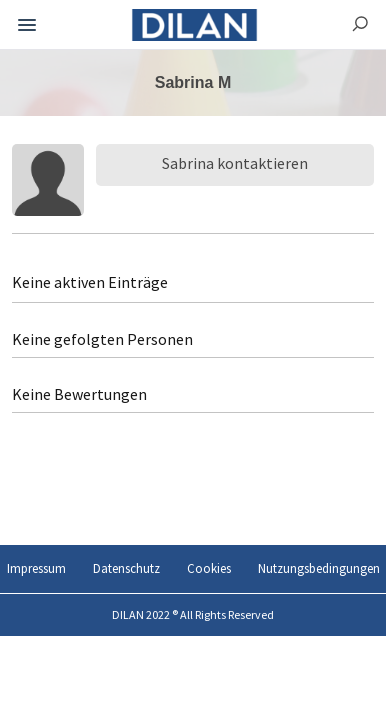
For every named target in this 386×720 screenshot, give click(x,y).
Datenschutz (126, 568)
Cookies (209, 568)
